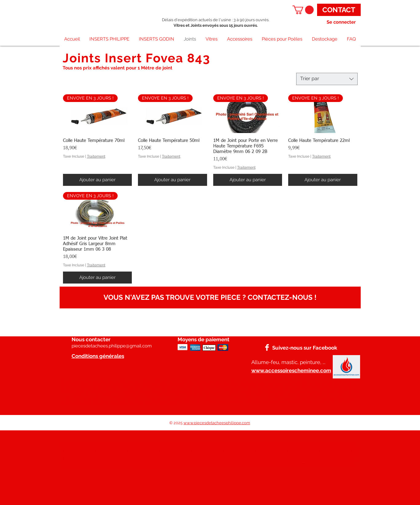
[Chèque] (209, 348)
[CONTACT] (339, 10)
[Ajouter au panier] (98, 180)
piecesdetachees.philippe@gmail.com (112, 346)
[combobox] (327, 79)
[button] (303, 10)
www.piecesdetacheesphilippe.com (217, 423)
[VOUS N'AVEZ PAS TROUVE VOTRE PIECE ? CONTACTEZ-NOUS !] (210, 298)
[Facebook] (267, 347)
